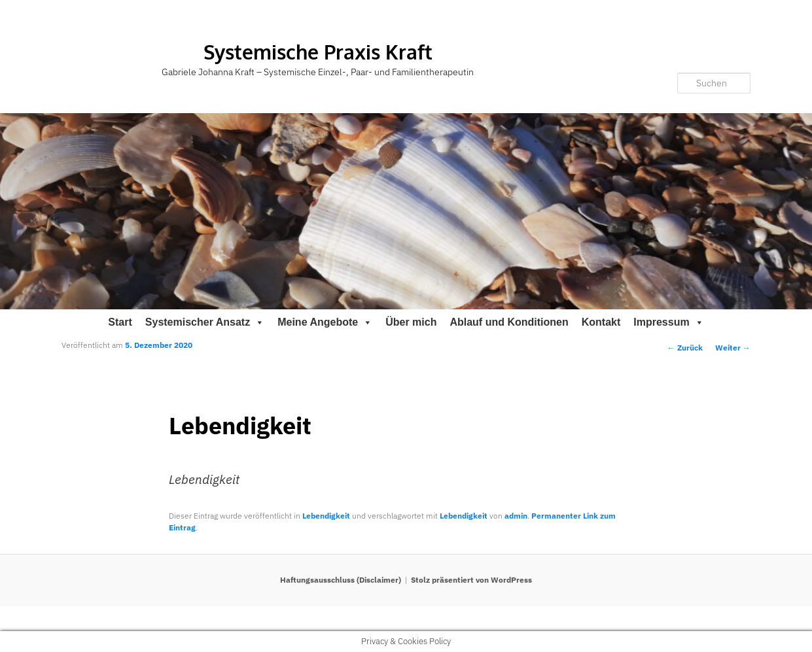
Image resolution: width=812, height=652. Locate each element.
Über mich (411, 322)
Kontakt (601, 322)
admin (516, 516)
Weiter (733, 348)
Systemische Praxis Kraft (318, 52)
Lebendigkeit (326, 516)
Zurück (685, 348)
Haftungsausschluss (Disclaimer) (341, 580)
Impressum (668, 322)
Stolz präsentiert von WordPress (471, 580)
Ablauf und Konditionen (509, 322)
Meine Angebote (325, 322)
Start (120, 322)
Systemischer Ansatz (205, 322)
